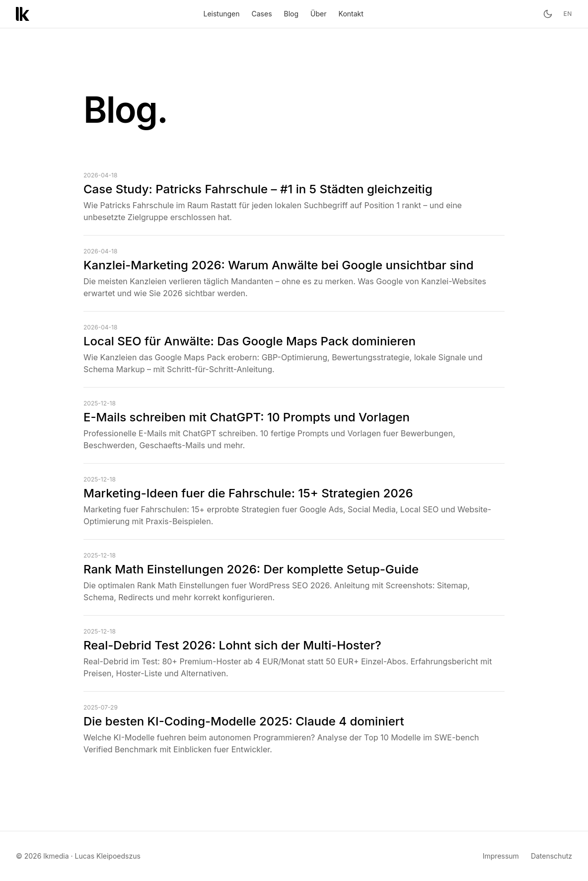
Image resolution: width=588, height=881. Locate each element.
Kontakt (351, 14)
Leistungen (222, 14)
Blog (292, 14)
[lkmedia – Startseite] (23, 14)
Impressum (501, 856)
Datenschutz (551, 856)
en (568, 14)
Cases (262, 14)
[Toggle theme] (548, 14)
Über (318, 14)
